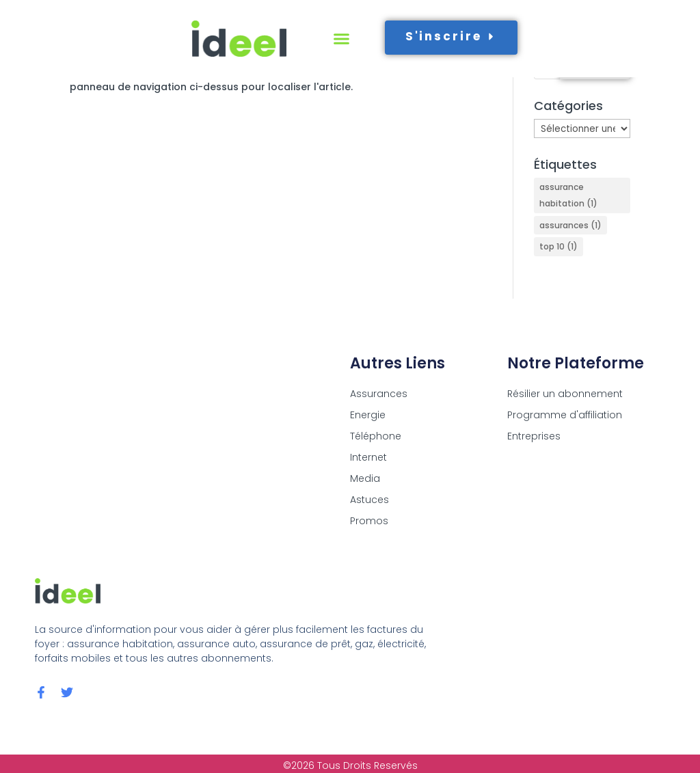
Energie (368, 415)
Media (365, 478)
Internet (368, 457)
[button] (342, 39)
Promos (369, 521)
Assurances (379, 394)
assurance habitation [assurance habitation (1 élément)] (568, 195)
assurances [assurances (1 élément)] (570, 225)
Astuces (369, 500)
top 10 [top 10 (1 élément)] (558, 246)
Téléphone (376, 436)
